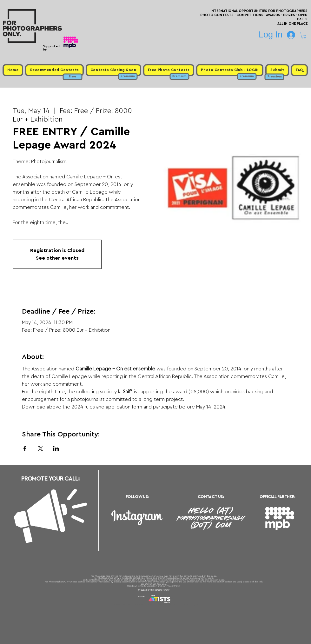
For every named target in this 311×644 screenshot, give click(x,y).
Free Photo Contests (146, 604)
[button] (304, 35)
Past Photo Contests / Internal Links (176, 604)
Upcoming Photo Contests (120, 604)
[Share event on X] (40, 448)
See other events (57, 258)
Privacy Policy (174, 586)
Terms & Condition (147, 586)
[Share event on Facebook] (25, 448)
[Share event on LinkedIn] (56, 448)
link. (261, 582)
